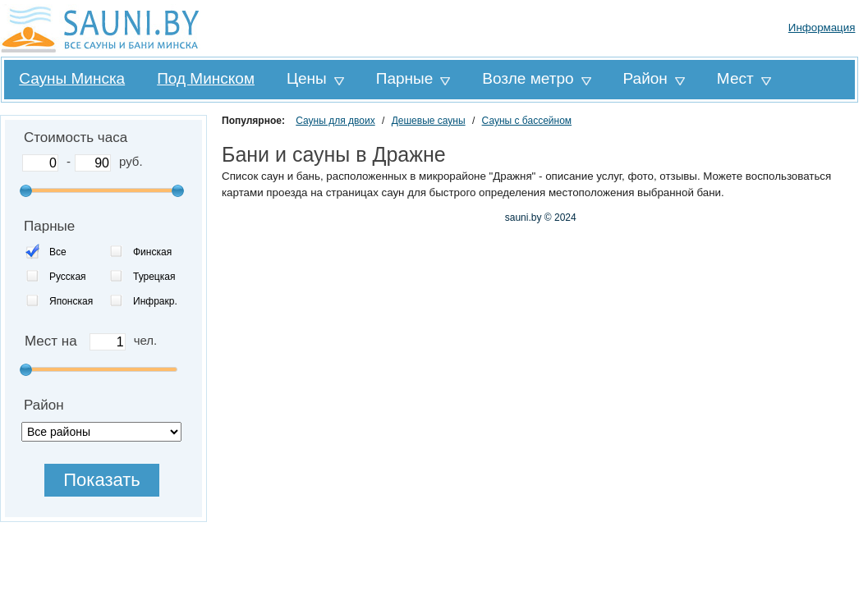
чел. (146, 340)
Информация (822, 27)
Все (58, 252)
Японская (71, 301)
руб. (131, 161)
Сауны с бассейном (527, 121)
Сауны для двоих (335, 121)
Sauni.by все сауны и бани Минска (103, 28)
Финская (152, 252)
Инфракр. (155, 301)
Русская (68, 277)
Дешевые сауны (429, 121)
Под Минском (206, 78)
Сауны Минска (72, 78)
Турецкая (154, 277)
